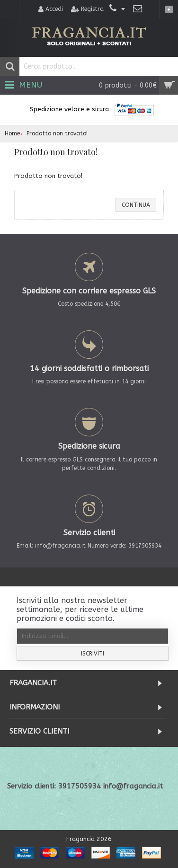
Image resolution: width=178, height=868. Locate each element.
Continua (136, 205)
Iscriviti (93, 654)
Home (12, 133)
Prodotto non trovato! (57, 133)
